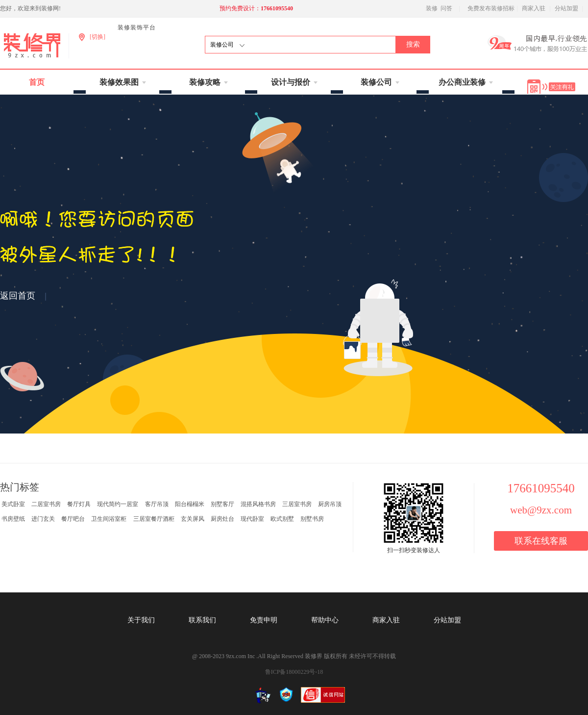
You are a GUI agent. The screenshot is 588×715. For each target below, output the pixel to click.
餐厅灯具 (79, 504)
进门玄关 (43, 519)
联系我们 (202, 620)
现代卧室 (252, 519)
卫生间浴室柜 (109, 519)
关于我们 (141, 620)
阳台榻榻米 (190, 504)
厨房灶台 (222, 519)
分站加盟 (566, 8)
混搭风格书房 (258, 504)
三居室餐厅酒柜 (154, 519)
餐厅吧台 (73, 519)
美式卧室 (13, 504)
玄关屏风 (193, 519)
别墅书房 (312, 519)
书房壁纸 (13, 519)
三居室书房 (297, 504)
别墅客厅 (222, 504)
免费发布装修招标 (491, 8)
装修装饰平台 (137, 27)
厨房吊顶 (330, 504)
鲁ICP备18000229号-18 (294, 672)
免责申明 (264, 620)
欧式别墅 (282, 519)
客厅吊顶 (157, 504)
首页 (37, 82)
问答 (446, 8)
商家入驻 (534, 8)
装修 (432, 8)
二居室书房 (46, 504)
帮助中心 (325, 620)
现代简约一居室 (118, 504)
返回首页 (18, 296)
